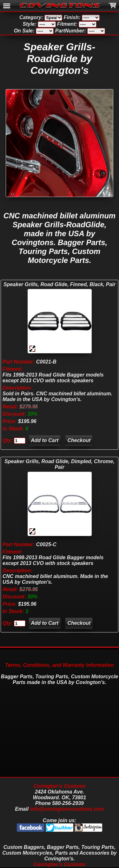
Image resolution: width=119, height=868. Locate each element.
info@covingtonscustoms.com (67, 809)
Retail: (10, 407)
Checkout (79, 440)
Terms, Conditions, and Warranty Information (60, 665)
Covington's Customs (60, 786)
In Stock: (14, 429)
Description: (17, 388)
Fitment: (13, 369)
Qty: (8, 440)
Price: (10, 421)
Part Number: (19, 362)
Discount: (14, 414)
